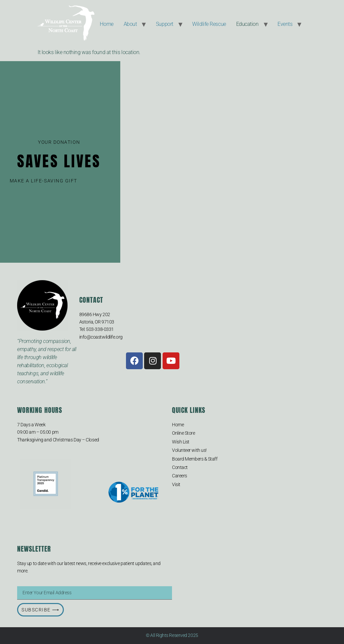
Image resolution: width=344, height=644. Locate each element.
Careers (180, 476)
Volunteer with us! (189, 450)
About (130, 24)
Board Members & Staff (195, 459)
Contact (180, 467)
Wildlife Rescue (209, 24)
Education (247, 24)
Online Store (184, 433)
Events (285, 24)
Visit (176, 484)
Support (165, 24)
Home (106, 24)
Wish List (181, 442)
